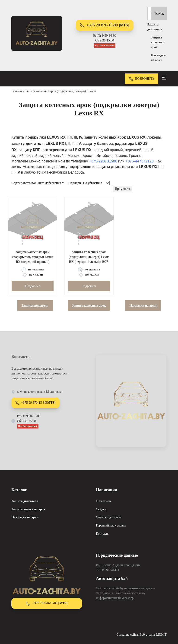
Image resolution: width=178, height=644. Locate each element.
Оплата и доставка (109, 517)
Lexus (92, 91)
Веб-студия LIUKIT (153, 635)
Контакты (103, 534)
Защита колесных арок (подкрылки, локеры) (55, 91)
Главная (17, 91)
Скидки (101, 509)
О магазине (104, 501)
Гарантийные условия (111, 525)
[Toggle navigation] (164, 78)
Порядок (75, 183)
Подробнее (33, 286)
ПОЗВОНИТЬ (142, 79)
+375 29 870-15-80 (105, 25)
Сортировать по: (24, 183)
